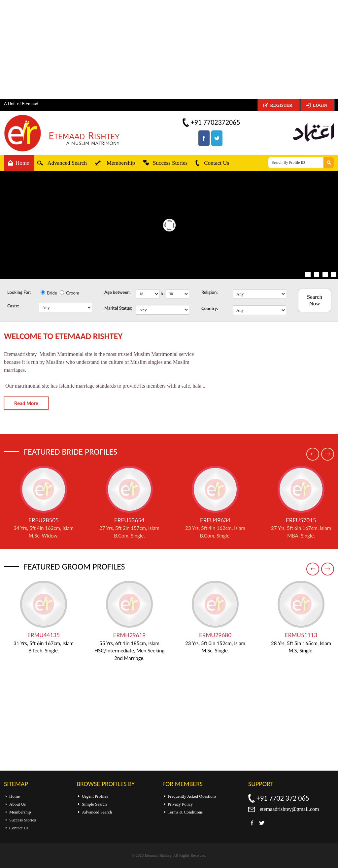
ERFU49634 (215, 520)
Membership (121, 163)
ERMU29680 (215, 635)
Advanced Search (67, 163)
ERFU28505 (44, 520)
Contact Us (217, 163)
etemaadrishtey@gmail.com (289, 809)
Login (320, 105)
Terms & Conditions (185, 812)
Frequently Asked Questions (192, 796)
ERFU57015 (301, 520)
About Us (17, 804)
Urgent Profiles (95, 796)
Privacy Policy (180, 804)
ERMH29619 (130, 635)
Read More (26, 403)
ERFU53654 (129, 520)
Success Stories (170, 163)
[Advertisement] (169, 50)
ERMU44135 (44, 635)
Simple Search (94, 804)
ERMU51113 (301, 635)
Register (281, 105)
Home (22, 163)
